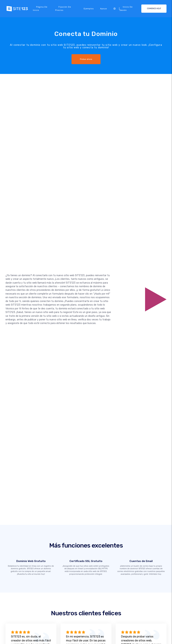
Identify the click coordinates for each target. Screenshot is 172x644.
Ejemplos (89, 9)
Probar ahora (86, 59)
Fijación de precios (63, 9)
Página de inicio (40, 9)
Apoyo (104, 9)
